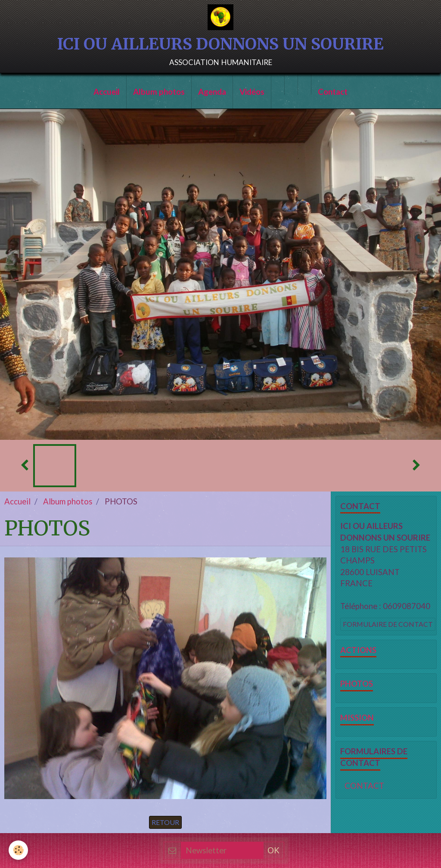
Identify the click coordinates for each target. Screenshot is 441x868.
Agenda (212, 92)
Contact (333, 92)
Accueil (107, 92)
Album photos (159, 92)
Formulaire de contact (388, 624)
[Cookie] (18, 850)
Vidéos (252, 92)
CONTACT (364, 786)
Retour (165, 822)
